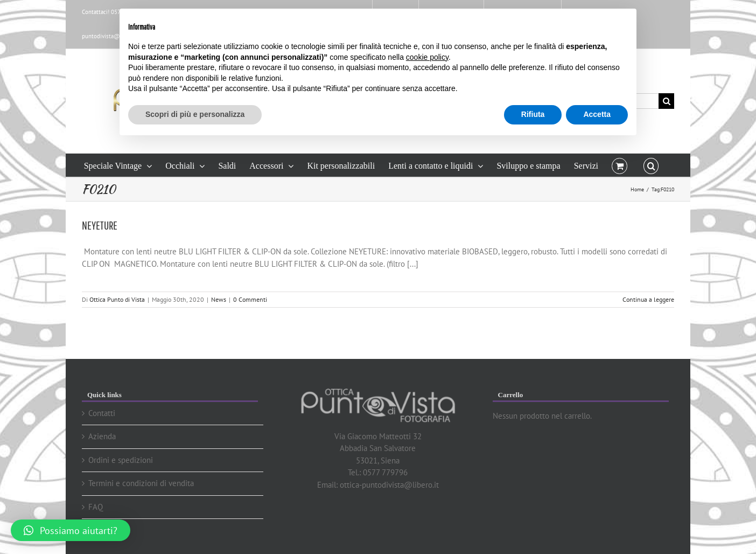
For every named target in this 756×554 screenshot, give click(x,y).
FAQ (96, 507)
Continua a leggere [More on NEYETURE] (648, 299)
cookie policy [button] (427, 57)
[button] (651, 165)
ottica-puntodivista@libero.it (389, 485)
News (219, 299)
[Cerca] (666, 101)
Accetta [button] (597, 114)
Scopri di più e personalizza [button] (195, 114)
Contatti (102, 413)
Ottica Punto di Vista (117, 299)
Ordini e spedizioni (121, 460)
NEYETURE (100, 225)
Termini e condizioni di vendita (141, 483)
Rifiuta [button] (533, 114)
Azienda (102, 436)
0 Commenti (250, 299)
